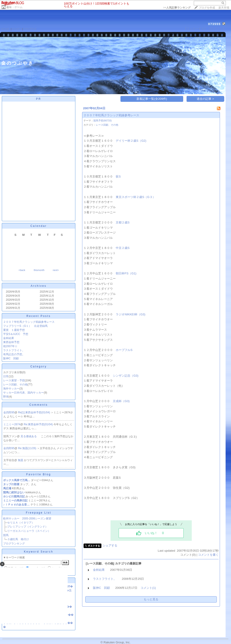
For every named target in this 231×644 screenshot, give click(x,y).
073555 (214, 24)
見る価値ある (29, 436)
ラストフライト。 (14, 350)
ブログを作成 (207, 8)
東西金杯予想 (11, 342)
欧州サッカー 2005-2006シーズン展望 (27, 519)
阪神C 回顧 (11, 358)
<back (22, 270)
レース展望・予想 (14, 380)
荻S (118, 176)
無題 (21, 460)
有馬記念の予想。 (14, 354)
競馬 (6, 535)
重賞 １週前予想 (14, 330)
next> (56, 270)
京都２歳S (123, 222)
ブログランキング (14, 544)
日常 (6, 376)
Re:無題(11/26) (28, 448)
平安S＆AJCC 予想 (16, 334)
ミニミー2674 (12, 424)
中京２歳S (123, 248)
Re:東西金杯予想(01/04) (39, 424)
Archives (39, 286)
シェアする (110, 545)
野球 (6, 397)
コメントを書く (208, 555)
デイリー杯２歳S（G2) (131, 141)
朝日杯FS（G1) (126, 273)
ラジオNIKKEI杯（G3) (131, 314)
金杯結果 (9, 338)
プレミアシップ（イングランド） (28, 527)
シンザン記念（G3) (126, 376)
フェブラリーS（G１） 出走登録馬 (25, 326)
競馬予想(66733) (103, 121)
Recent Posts (38, 316)
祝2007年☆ (10, 346)
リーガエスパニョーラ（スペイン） (29, 531)
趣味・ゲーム (14, 7)
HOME (5, 29)
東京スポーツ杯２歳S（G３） (135, 197)
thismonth (39, 270)
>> (177, 8)
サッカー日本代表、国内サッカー (23, 393)
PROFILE (30, 29)
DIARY (17, 29)
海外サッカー (11, 389)
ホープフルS (124, 350)
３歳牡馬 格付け (18, 539)
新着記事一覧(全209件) (152, 99)
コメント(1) (148, 588)
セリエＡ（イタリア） (21, 523)
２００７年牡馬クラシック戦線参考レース (29, 322)
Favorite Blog (39, 474)
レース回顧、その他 (15, 385)
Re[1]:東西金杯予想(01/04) (34, 412)
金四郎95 (9, 412)
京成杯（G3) (121, 401)
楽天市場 (224, 8)
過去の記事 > (205, 99)
